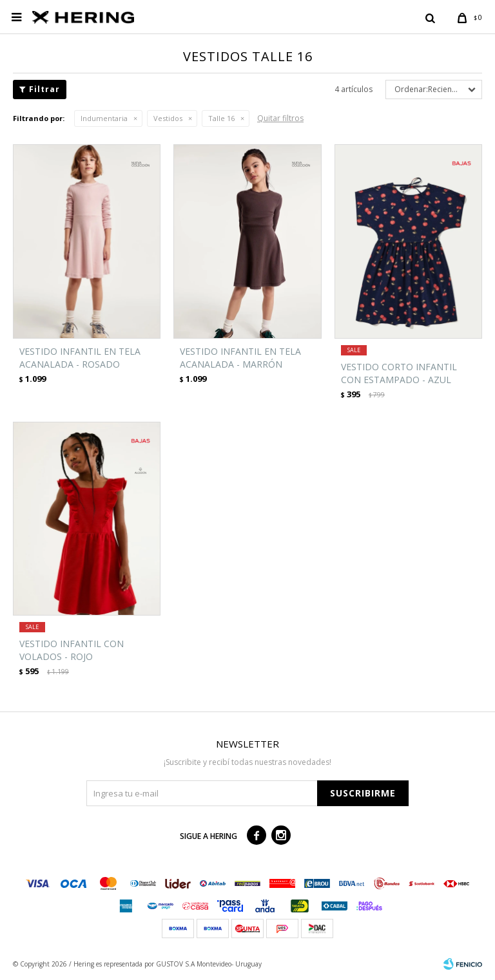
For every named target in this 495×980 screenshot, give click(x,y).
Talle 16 (221, 118)
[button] (430, 17)
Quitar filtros (280, 118)
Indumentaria (104, 118)
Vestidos (168, 118)
